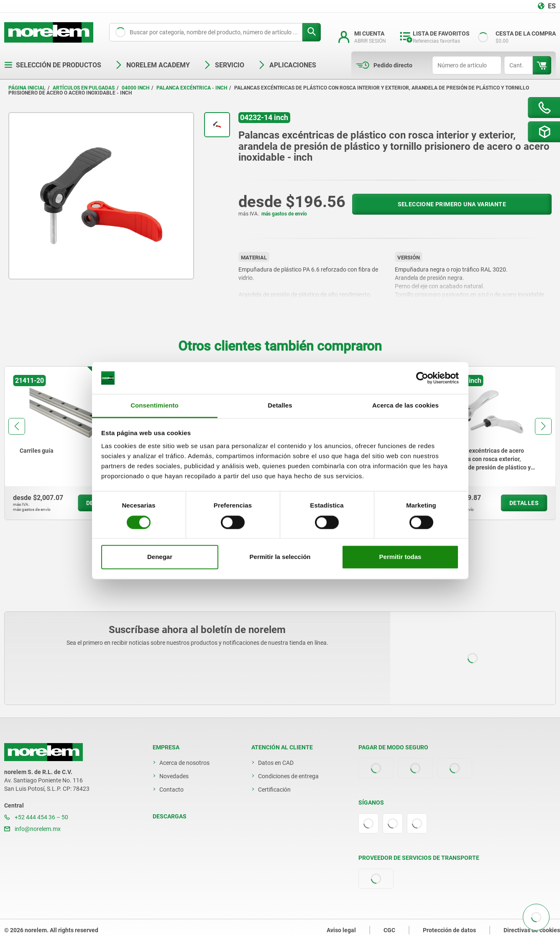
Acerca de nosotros (184, 763)
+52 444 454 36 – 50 (36, 817)
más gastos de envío (284, 214)
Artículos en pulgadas (84, 88)
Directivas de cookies (532, 930)
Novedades (174, 776)
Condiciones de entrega (288, 776)
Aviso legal (341, 930)
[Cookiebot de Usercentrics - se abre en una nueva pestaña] (422, 378)
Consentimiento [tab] (155, 406)
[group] (68, 443)
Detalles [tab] (280, 406)
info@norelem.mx (32, 829)
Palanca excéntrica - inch (192, 88)
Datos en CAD (276, 763)
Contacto (171, 790)
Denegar (160, 557)
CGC (389, 930)
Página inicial (27, 88)
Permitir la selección (280, 557)
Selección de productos (53, 65)
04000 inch (136, 88)
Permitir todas (400, 557)
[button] (17, 426)
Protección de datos (449, 930)
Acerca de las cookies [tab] (405, 406)
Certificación (274, 790)
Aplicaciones (287, 65)
